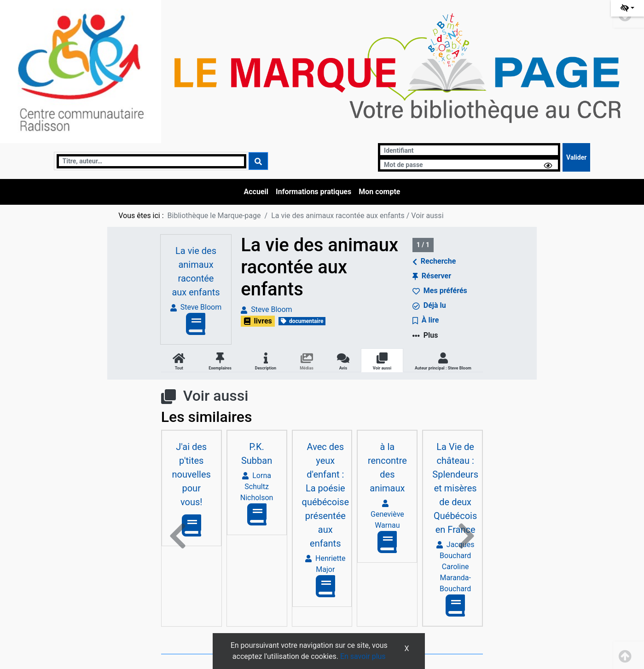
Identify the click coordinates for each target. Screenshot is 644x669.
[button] (178, 536)
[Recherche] (151, 161)
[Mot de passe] (469, 164)
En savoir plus (363, 656)
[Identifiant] (469, 150)
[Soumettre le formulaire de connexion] (576, 157)
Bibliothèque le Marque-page (214, 216)
